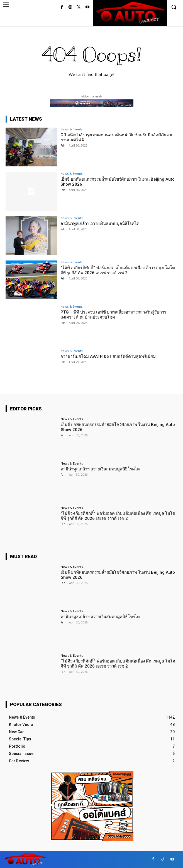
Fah (63, 145)
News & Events (71, 129)
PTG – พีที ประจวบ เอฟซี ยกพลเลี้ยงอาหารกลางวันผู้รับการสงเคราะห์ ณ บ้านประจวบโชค (113, 315)
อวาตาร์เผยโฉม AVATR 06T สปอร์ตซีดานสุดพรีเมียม (108, 357)
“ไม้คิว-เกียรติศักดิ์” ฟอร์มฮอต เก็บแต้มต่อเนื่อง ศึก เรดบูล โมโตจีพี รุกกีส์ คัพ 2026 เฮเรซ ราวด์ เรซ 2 (118, 270)
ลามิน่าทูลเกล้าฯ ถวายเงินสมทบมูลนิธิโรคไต (100, 224)
